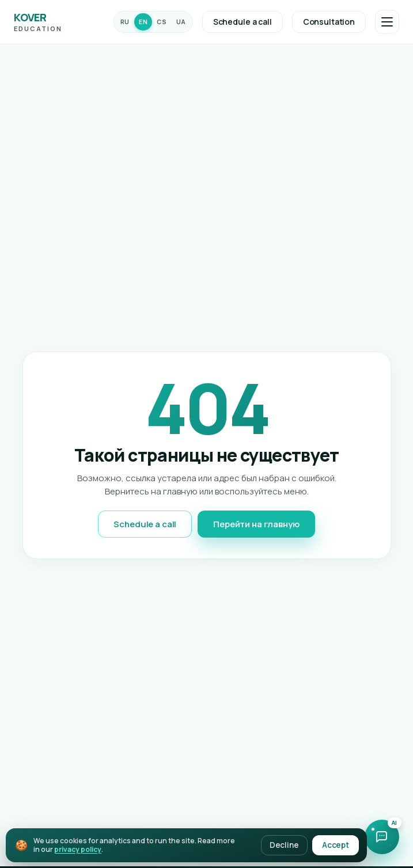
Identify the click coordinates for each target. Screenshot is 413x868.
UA (181, 22)
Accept (336, 845)
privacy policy (78, 849)
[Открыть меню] (387, 22)
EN (143, 22)
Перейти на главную (256, 524)
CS (162, 22)
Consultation (329, 22)
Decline (284, 845)
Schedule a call (243, 22)
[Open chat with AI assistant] (382, 837)
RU (125, 22)
